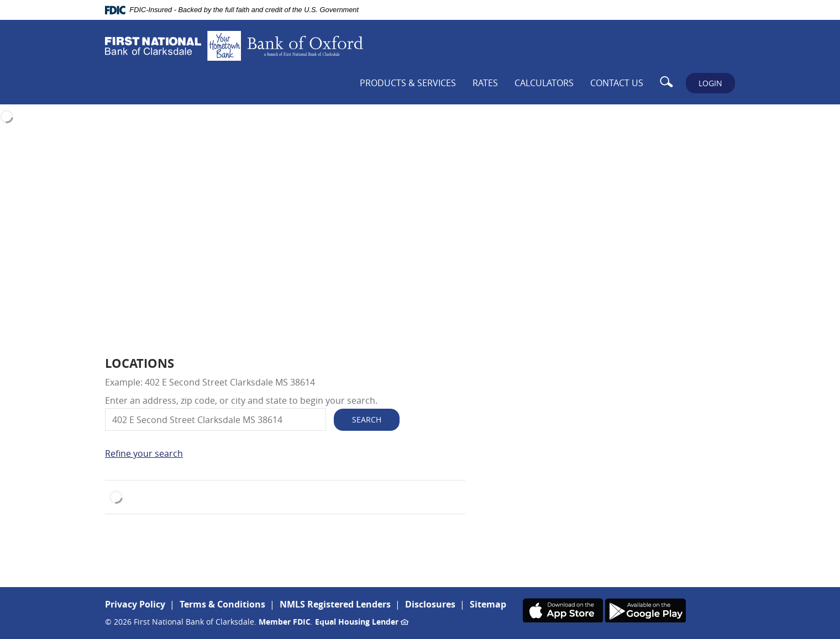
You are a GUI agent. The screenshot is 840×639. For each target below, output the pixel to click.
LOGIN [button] (710, 83)
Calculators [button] (544, 83)
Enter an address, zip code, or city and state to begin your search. (241, 400)
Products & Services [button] (408, 83)
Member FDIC (285, 622)
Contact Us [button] (617, 83)
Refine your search (144, 453)
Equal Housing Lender (362, 622)
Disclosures (430, 604)
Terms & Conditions (222, 604)
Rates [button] (485, 83)
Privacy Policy (135, 604)
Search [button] (367, 419)
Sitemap (488, 604)
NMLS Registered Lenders (335, 604)
